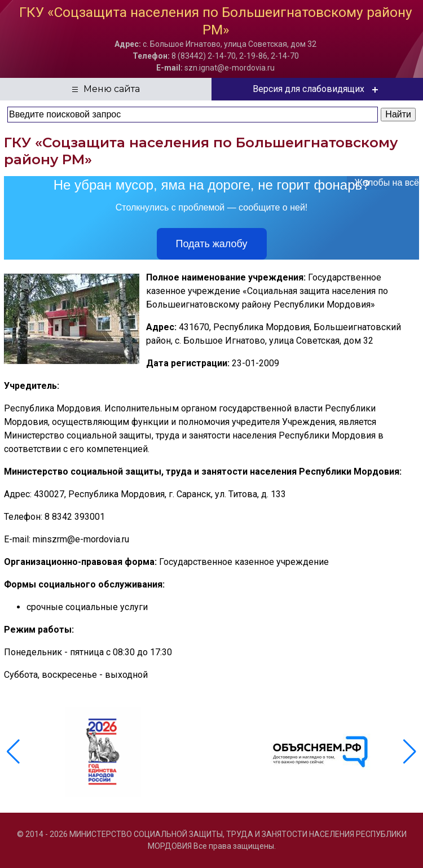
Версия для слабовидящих (317, 89)
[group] (103, 752)
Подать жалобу (212, 244)
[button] (410, 752)
